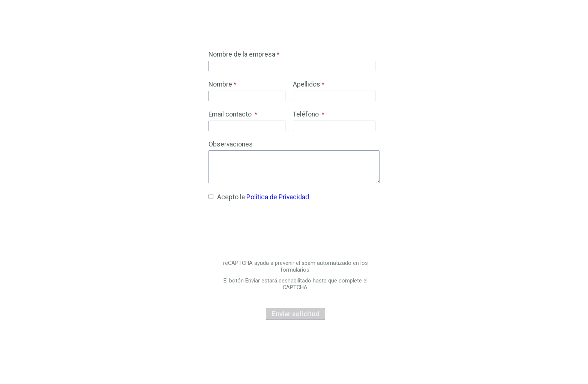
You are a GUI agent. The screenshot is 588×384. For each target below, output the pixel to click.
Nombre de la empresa (242, 54)
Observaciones (231, 144)
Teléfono (307, 114)
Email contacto (231, 114)
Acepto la (263, 197)
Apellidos (307, 84)
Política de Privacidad (278, 197)
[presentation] (265, 233)
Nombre (220, 84)
